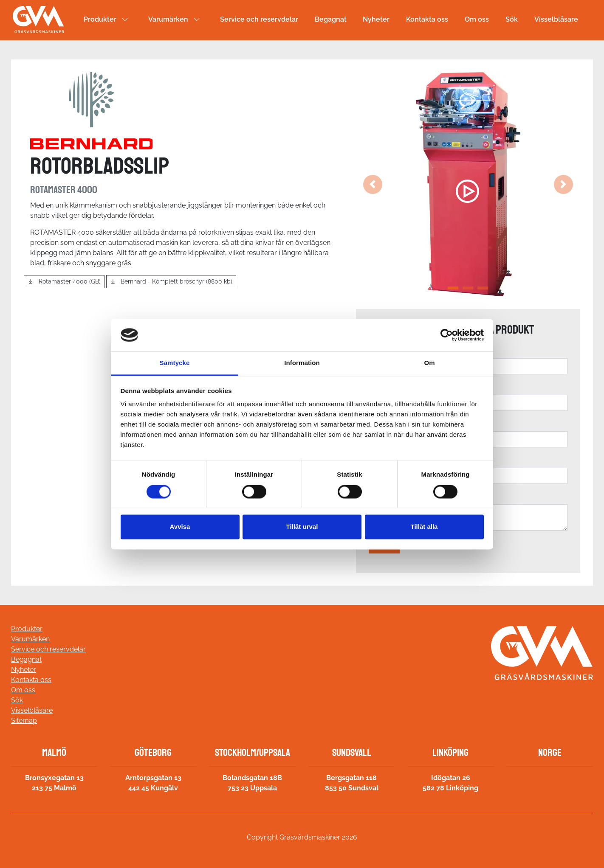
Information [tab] (302, 363)
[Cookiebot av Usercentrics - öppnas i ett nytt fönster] (447, 335)
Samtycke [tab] (175, 363)
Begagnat (331, 19)
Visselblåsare (556, 19)
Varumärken (168, 19)
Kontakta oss (427, 19)
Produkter (100, 19)
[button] (373, 184)
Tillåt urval (302, 527)
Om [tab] (429, 363)
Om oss (477, 19)
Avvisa (180, 527)
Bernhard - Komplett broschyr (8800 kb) (171, 281)
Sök (512, 19)
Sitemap (24, 721)
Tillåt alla (424, 527)
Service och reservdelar (259, 19)
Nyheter (376, 19)
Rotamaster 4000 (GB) (64, 281)
